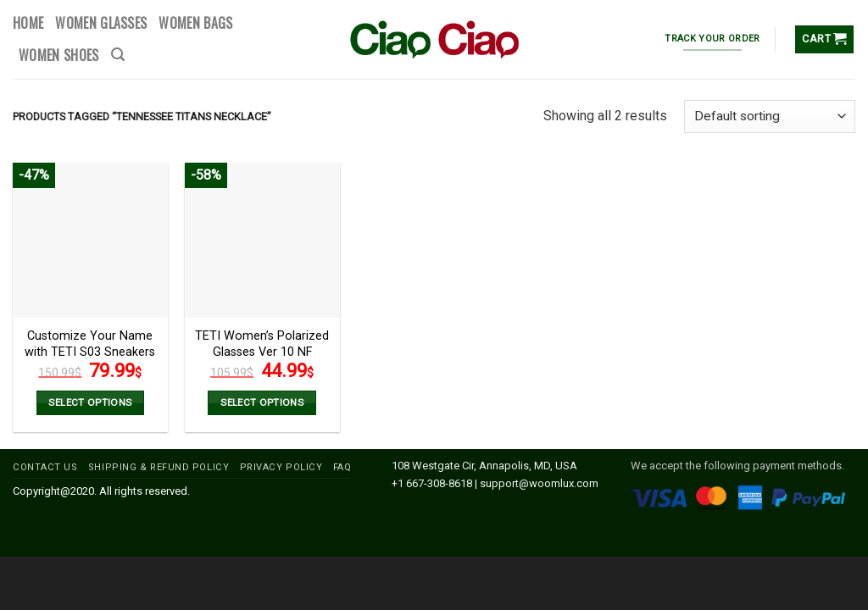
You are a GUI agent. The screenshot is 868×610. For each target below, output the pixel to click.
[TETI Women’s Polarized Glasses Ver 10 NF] (262, 240)
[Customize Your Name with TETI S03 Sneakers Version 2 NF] (90, 240)
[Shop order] (770, 116)
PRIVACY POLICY (281, 467)
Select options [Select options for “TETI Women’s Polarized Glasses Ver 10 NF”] (262, 402)
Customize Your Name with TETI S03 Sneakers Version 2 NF (90, 352)
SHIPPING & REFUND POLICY (159, 467)
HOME (28, 23)
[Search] (118, 55)
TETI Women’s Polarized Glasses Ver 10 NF (262, 344)
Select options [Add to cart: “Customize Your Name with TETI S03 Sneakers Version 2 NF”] (90, 402)
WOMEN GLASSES (101, 23)
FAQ (342, 467)
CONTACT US (45, 467)
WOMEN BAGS (195, 23)
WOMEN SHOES (59, 55)
